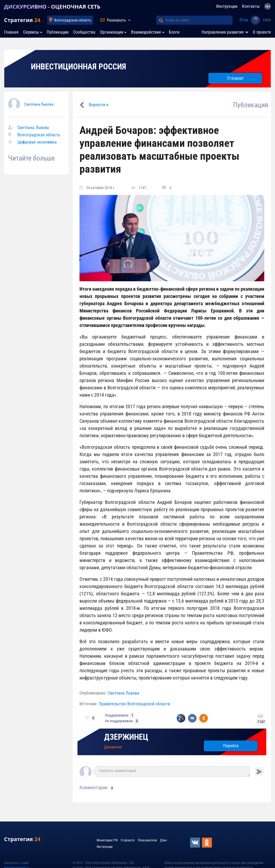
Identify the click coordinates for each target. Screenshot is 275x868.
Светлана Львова (39, 104)
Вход (244, 20)
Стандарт (235, 78)
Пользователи (147, 840)
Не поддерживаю (119, 721)
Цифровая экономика (37, 142)
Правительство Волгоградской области (134, 704)
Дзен (163, 840)
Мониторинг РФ (107, 840)
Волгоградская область (73, 20)
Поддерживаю (117, 715)
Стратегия (22, 20)
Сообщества (84, 32)
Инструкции (227, 6)
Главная (11, 32)
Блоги (174, 32)
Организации (112, 32)
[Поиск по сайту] (199, 20)
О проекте (262, 32)
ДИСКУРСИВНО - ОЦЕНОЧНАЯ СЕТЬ (52, 7)
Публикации (58, 32)
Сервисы (31, 32)
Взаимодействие (146, 32)
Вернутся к (99, 105)
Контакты (251, 6)
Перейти (231, 746)
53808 (267, 20)
